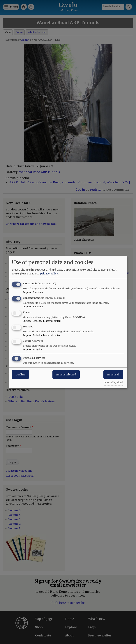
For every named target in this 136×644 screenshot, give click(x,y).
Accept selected (66, 375)
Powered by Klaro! (113, 383)
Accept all (113, 375)
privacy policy (49, 274)
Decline (20, 375)
